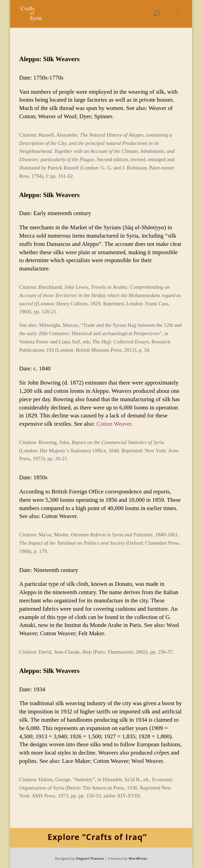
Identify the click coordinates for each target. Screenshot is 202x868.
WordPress (138, 858)
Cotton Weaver (114, 424)
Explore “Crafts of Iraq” (97, 837)
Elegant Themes (90, 858)
